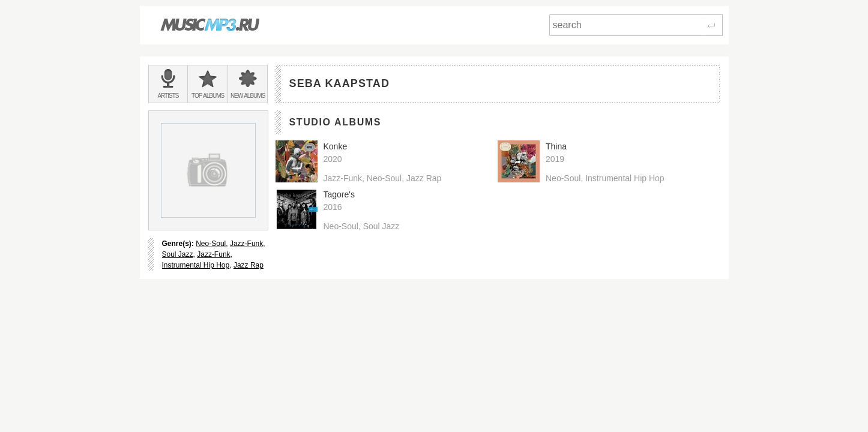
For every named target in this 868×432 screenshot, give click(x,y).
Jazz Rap (249, 265)
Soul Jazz (178, 254)
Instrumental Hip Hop (196, 265)
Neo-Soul (211, 244)
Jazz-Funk (246, 244)
